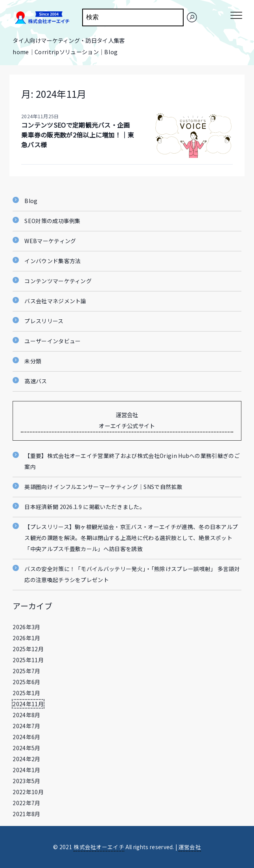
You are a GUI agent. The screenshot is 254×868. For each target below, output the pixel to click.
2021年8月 (26, 814)
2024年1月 (26, 770)
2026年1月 (26, 638)
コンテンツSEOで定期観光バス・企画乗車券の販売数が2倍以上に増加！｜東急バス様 (78, 135)
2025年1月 (26, 693)
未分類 (33, 361)
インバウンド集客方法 (52, 261)
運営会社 (190, 847)
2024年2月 (26, 759)
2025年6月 (26, 682)
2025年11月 (28, 660)
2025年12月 (28, 649)
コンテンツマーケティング (58, 281)
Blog (111, 52)
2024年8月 (26, 715)
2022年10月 (28, 792)
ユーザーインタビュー (52, 341)
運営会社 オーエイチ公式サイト (127, 420)
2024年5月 (26, 748)
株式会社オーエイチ (99, 847)
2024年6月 (26, 737)
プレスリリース (44, 321)
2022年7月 (26, 803)
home (21, 52)
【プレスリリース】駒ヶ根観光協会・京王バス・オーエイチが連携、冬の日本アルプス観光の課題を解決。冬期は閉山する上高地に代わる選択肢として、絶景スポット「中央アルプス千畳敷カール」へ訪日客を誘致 (131, 538)
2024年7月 (26, 726)
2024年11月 (28, 704)
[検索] (192, 17)
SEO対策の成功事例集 (52, 221)
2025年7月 (26, 671)
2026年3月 (26, 627)
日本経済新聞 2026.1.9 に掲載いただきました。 (85, 507)
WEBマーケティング (50, 241)
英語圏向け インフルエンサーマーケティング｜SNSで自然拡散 (103, 487)
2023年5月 (26, 781)
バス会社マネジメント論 (55, 301)
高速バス (36, 381)
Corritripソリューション (67, 52)
